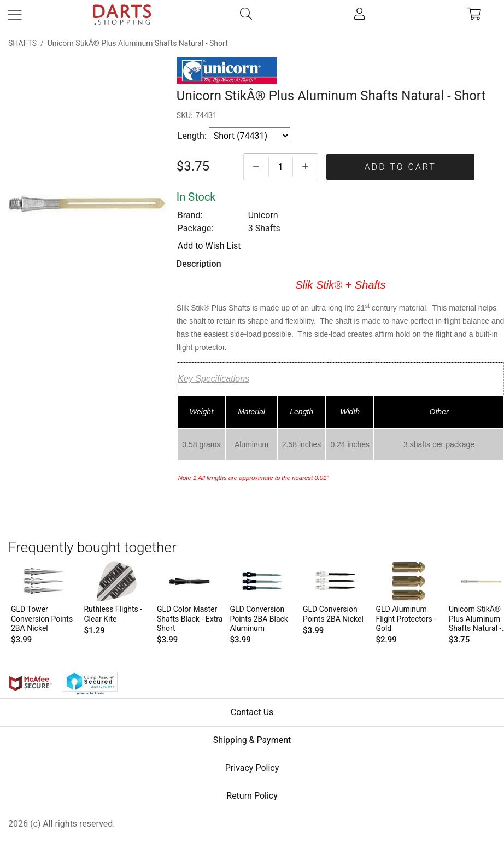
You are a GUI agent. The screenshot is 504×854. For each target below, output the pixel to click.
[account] (360, 15)
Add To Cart (400, 167)
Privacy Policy (252, 768)
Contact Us (252, 712)
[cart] (475, 15)
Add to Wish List (209, 246)
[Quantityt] (281, 167)
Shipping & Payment (252, 740)
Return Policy (252, 796)
